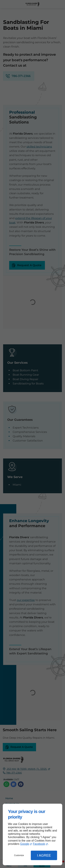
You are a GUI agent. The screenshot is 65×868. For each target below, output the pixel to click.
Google (25, 844)
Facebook (39, 844)
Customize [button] (19, 855)
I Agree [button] (44, 855)
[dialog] (32, 834)
